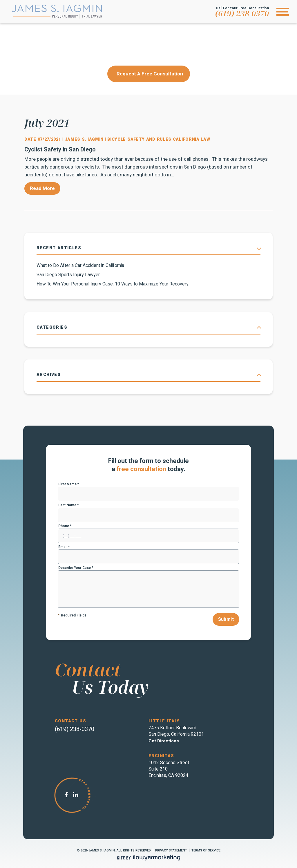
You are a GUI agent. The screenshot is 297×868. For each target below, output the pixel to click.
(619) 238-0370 (242, 13)
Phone (65, 526)
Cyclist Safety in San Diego (60, 150)
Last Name (69, 505)
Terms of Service (206, 851)
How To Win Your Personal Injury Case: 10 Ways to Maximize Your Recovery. (113, 284)
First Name (69, 484)
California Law (192, 139)
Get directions (164, 741)
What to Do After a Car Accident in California (80, 265)
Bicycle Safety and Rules (139, 139)
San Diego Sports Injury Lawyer (68, 275)
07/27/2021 (49, 139)
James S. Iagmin (85, 139)
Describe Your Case (76, 568)
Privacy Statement (171, 851)
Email (64, 547)
